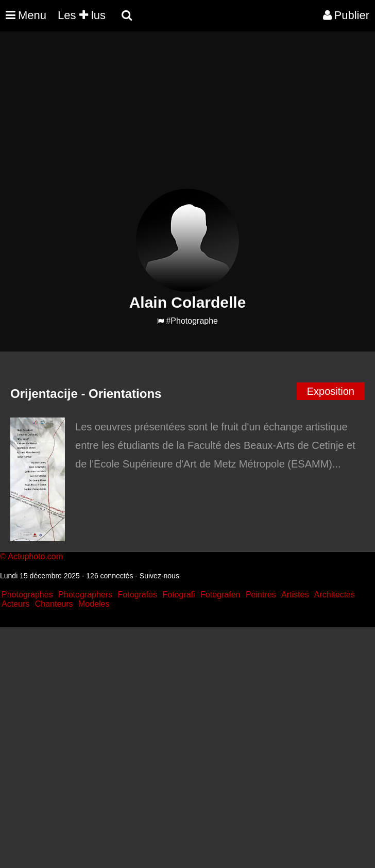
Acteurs (15, 604)
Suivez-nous (159, 576)
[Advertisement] (187, 116)
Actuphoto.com (35, 556)
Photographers (85, 595)
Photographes (27, 595)
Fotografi (178, 595)
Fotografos (138, 595)
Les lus (82, 15)
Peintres (261, 595)
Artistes (295, 595)
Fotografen (220, 595)
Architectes (335, 595)
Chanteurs (54, 604)
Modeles (94, 604)
